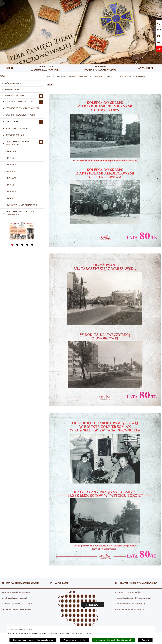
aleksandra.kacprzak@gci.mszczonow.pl (136, 598)
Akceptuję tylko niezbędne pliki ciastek (114, 640)
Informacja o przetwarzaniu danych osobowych (33, 640)
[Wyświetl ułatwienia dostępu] (159, 42)
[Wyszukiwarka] (159, 23)
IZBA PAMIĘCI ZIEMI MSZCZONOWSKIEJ (72, 77)
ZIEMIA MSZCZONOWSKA (103, 77)
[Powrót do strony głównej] (49, 77)
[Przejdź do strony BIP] (159, 30)
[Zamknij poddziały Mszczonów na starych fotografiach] (41, 142)
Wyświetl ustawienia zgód (74, 640)
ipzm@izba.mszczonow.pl (17, 598)
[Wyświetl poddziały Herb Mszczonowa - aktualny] (41, 102)
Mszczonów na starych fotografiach (133, 77)
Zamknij (145, 640)
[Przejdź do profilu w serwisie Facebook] (159, 36)
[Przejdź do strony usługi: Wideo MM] (159, 49)
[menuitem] (10, 68)
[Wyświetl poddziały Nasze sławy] (41, 122)
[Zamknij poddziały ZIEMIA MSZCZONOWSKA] (41, 96)
